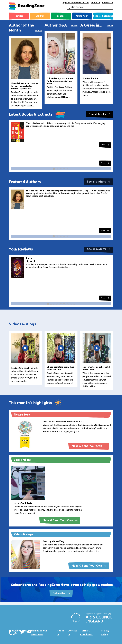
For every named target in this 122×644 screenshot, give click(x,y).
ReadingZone (31, 6)
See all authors (99, 182)
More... (30, 105)
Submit (68, 7)
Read (105, 145)
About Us (95, 3)
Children (40, 16)
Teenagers (61, 16)
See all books (100, 114)
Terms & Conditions (86, 633)
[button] (54, 169)
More (105, 163)
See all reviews (99, 249)
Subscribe (61, 593)
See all (38, 30)
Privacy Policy (105, 633)
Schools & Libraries (103, 16)
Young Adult (82, 16)
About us (60, 633)
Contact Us (108, 3)
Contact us (72, 633)
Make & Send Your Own (89, 446)
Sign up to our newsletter (76, 3)
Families (19, 16)
